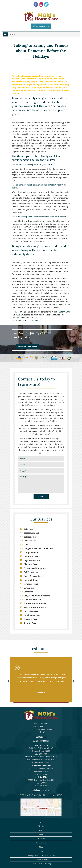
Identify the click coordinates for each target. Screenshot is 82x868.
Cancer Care (30, 541)
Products (41, 835)
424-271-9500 (41, 786)
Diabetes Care (30, 564)
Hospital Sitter (31, 580)
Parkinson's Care (32, 615)
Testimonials (41, 843)
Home (41, 822)
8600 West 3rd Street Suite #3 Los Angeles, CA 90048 (41, 795)
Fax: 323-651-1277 (41, 726)
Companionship (31, 552)
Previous (8, 681)
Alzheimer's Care (32, 533)
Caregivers (41, 839)
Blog (41, 847)
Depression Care (32, 560)
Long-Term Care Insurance (37, 596)
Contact (41, 851)
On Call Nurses (31, 611)
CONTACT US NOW (27, 346)
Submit (41, 496)
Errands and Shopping (35, 568)
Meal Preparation (32, 600)
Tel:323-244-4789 (41, 724)
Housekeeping (31, 584)
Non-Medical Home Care (36, 607)
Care (26, 545)
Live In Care (30, 588)
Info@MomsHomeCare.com (41, 729)
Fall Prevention (31, 572)
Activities (28, 529)
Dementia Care (31, 556)
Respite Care (30, 623)
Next (74, 681)
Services (41, 830)
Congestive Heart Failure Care (39, 549)
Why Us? (41, 826)
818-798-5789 (41, 774)
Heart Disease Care (33, 576)
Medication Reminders (35, 603)
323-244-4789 (41, 26)
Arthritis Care (31, 537)
